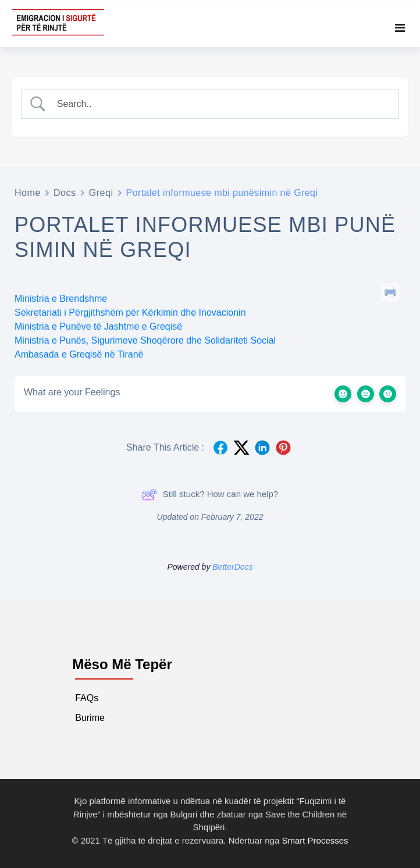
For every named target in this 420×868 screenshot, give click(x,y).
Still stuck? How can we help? (210, 495)
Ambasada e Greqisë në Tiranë (79, 354)
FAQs (87, 698)
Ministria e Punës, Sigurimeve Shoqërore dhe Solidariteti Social (145, 340)
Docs (65, 193)
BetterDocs (232, 567)
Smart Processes (315, 840)
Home (28, 193)
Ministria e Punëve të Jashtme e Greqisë (98, 326)
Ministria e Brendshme (61, 299)
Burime (90, 718)
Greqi (101, 193)
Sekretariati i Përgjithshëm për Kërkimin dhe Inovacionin (130, 312)
